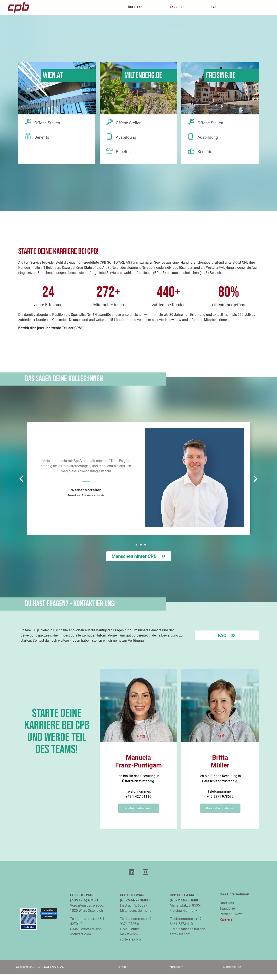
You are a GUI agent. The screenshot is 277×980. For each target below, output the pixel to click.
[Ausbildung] (109, 136)
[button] (132, 545)
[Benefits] (28, 136)
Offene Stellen (47, 123)
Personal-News (232, 914)
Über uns (138, 8)
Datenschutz (232, 967)
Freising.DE (221, 75)
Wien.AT (53, 75)
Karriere (179, 8)
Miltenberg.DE (143, 75)
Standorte (227, 909)
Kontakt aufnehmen (138, 808)
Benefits (42, 137)
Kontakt (122, 967)
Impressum (176, 967)
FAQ (214, 7)
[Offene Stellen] (28, 122)
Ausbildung (126, 137)
